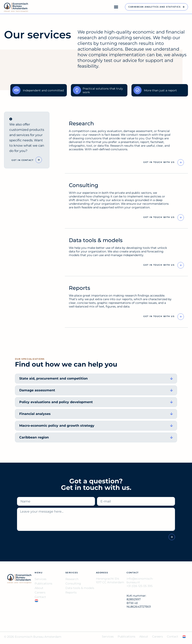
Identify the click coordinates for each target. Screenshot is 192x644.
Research (72, 580)
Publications (43, 584)
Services (41, 580)
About (39, 589)
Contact (40, 597)
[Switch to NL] (50, 601)
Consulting (73, 584)
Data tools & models (80, 589)
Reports (71, 593)
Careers (40, 593)
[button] (116, 7)
